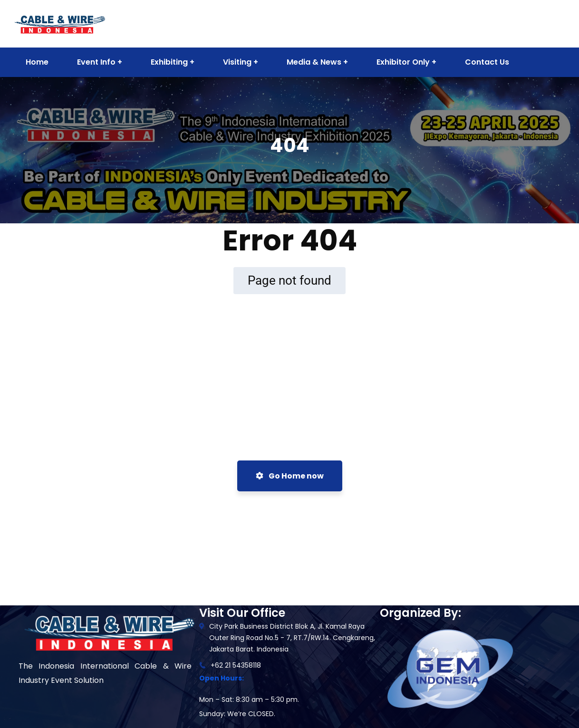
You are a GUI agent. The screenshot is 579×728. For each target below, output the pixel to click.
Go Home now (290, 476)
